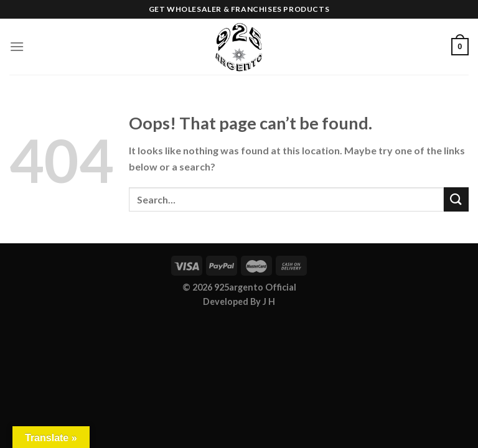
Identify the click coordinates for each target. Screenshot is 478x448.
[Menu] (17, 46)
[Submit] (456, 199)
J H (269, 301)
